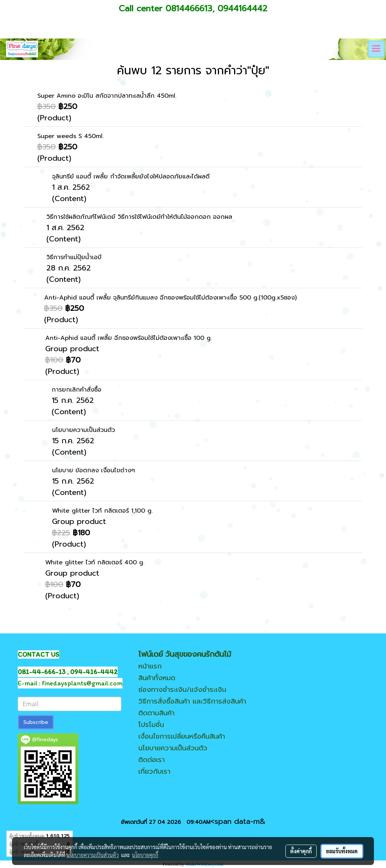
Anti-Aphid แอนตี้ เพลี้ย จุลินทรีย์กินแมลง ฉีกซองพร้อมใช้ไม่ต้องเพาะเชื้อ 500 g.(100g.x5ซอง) (170, 298)
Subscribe (36, 722)
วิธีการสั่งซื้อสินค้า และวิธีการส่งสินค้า (192, 701)
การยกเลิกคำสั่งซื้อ (77, 390)
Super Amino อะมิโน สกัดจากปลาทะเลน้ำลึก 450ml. (107, 96)
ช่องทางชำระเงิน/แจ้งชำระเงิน (182, 690)
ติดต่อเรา (152, 760)
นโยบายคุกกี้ (145, 855)
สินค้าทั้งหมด (157, 678)
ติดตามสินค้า (156, 713)
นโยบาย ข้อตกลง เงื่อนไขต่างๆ (93, 470)
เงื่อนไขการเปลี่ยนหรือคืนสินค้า (182, 736)
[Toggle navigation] (376, 49)
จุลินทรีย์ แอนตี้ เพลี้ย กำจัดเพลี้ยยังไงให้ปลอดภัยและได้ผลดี (131, 177)
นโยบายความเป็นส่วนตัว (83, 430)
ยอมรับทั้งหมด (342, 851)
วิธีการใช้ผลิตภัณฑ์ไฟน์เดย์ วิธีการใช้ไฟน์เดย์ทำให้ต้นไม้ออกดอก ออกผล (139, 217)
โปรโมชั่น (151, 725)
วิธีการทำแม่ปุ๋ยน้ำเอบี (74, 257)
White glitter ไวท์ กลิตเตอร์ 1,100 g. (102, 511)
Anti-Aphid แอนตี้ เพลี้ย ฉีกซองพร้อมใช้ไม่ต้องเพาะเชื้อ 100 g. (129, 338)
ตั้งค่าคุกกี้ (301, 851)
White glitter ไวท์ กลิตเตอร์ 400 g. (95, 562)
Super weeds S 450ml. (70, 136)
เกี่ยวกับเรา (154, 771)
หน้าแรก (150, 666)
